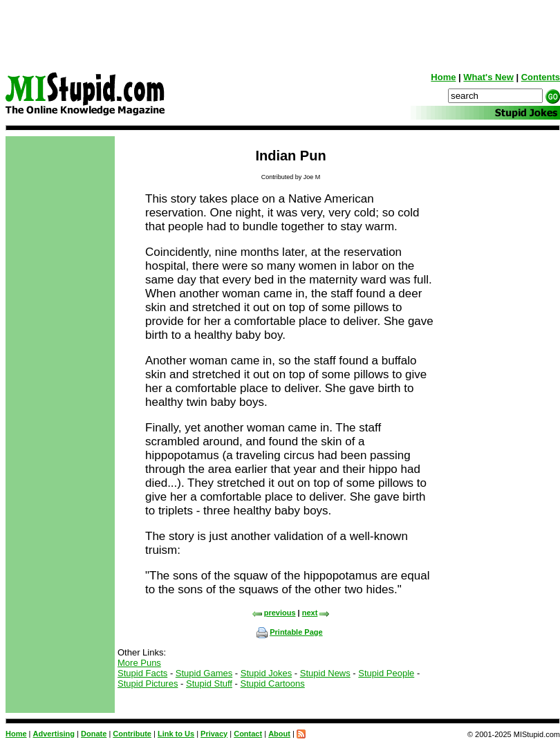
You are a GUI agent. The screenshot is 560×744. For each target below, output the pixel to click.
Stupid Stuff (209, 683)
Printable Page (289, 632)
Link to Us (176, 734)
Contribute (132, 734)
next (316, 613)
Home (443, 77)
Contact (248, 734)
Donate (94, 734)
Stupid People (386, 673)
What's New (488, 77)
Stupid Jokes (266, 673)
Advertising (54, 734)
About (279, 734)
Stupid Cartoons (273, 683)
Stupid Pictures (148, 683)
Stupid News (325, 673)
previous (274, 613)
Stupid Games (204, 673)
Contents (541, 77)
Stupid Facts (142, 673)
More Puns (139, 663)
